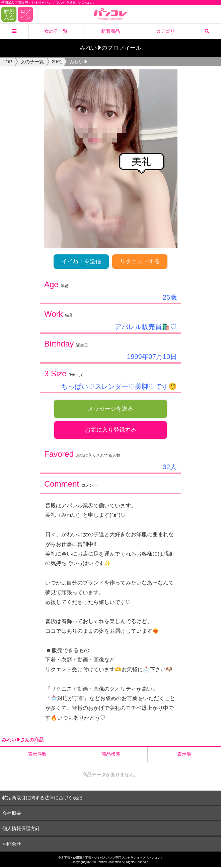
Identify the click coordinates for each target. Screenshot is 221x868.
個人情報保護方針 (21, 829)
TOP (8, 62)
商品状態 (111, 755)
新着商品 (110, 31)
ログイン (25, 14)
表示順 (184, 755)
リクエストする (140, 262)
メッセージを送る (110, 409)
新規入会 (9, 14)
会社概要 (12, 813)
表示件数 (37, 755)
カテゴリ (165, 31)
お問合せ (12, 844)
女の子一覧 (56, 31)
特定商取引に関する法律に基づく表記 (42, 798)
